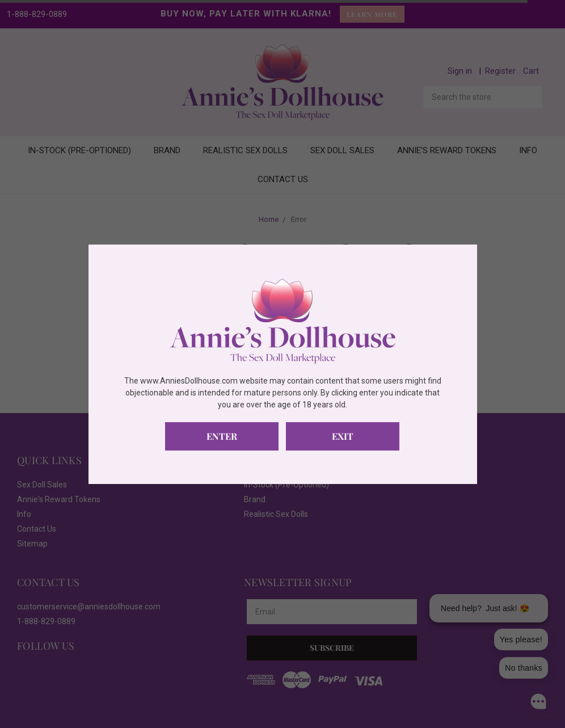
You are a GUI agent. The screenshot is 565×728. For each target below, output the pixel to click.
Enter (222, 436)
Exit (343, 436)
